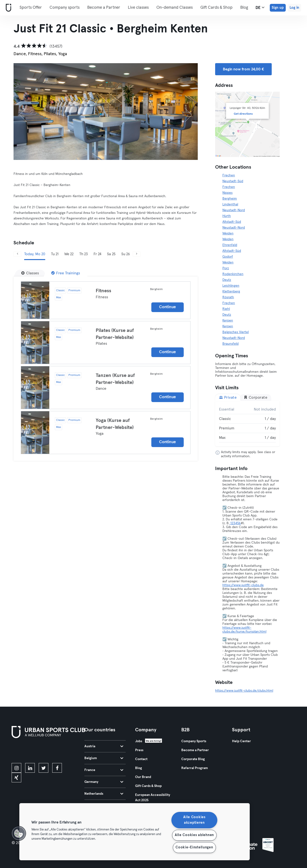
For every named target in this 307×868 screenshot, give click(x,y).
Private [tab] (228, 397)
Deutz (227, 280)
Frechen (229, 175)
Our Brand (143, 777)
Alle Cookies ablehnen (194, 835)
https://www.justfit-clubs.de (243, 585)
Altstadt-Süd (232, 222)
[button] (19, 833)
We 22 (69, 254)
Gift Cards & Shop (148, 786)
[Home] (7, 8)
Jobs (139, 741)
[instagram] (16, 768)
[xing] (16, 778)
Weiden (228, 233)
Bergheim (230, 199)
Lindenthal (230, 204)
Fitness (103, 291)
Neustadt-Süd (233, 181)
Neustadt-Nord (234, 210)
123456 (235, 523)
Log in (294, 8)
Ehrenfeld (230, 245)
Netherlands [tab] (104, 794)
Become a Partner (104, 8)
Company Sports (194, 741)
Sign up (278, 8)
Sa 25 (111, 254)
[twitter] (44, 768)
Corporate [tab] (256, 397)
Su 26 (126, 254)
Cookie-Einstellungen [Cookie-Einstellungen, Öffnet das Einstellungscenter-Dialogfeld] (194, 847)
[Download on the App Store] (28, 751)
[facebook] (57, 768)
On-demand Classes (175, 8)
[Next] (184, 112)
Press (139, 750)
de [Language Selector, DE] (260, 7)
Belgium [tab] (104, 758)
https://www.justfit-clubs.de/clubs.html (244, 691)
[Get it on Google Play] (63, 751)
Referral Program (195, 768)
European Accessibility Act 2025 (153, 798)
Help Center (241, 741)
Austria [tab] (104, 746)
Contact (141, 759)
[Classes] (30, 273)
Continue (168, 307)
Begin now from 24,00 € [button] (243, 69)
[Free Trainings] (66, 273)
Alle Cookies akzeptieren (194, 820)
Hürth (227, 216)
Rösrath (228, 297)
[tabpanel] (247, 424)
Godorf (228, 257)
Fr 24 (97, 254)
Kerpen (228, 321)
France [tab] (104, 770)
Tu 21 (55, 254)
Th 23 (84, 254)
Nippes (227, 193)
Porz (226, 268)
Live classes (138, 8)
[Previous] (27, 112)
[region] (135, 832)
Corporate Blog (193, 759)
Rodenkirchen (233, 274)
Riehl (226, 309)
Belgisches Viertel (236, 332)
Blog (139, 768)
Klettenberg (231, 292)
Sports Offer (31, 8)
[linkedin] (30, 768)
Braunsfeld (230, 344)
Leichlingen (231, 286)
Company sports (65, 8)
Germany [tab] (104, 782)
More (208, 7)
